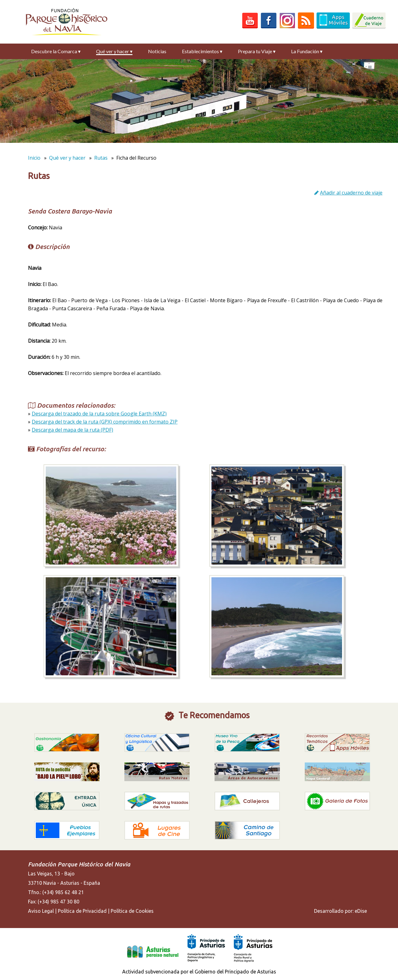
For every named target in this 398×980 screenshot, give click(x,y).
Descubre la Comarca (56, 51)
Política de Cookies (132, 911)
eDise (361, 911)
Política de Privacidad (82, 911)
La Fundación (307, 51)
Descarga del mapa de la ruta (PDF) (72, 430)
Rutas (101, 158)
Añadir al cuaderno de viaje (351, 193)
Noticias (157, 51)
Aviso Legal (41, 911)
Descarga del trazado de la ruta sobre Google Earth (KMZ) (99, 414)
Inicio (34, 158)
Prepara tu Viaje (257, 51)
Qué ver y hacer (114, 51)
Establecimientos (202, 51)
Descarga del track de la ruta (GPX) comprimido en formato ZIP (105, 422)
